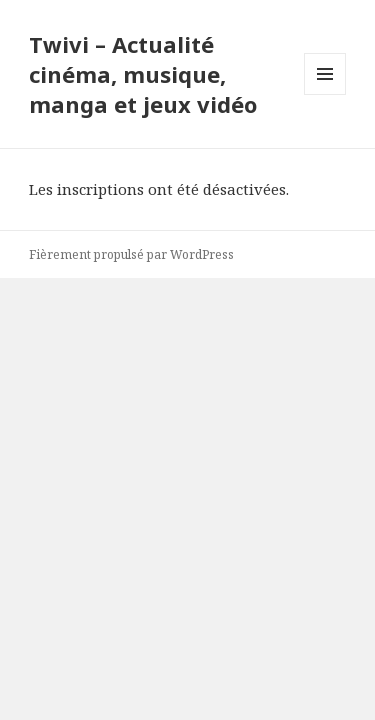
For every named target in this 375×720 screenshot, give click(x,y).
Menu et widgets (325, 94)
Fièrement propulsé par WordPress (131, 254)
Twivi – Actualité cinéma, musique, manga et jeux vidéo (143, 74)
